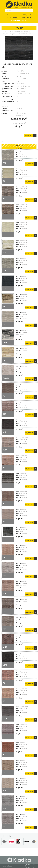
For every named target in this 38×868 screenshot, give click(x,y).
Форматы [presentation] (19, 146)
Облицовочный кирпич (8, 34)
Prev (4, 842)
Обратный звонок (19, 21)
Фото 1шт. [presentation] (19, 148)
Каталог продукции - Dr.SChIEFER (18, 32)
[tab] (19, 146)
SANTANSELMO (23, 74)
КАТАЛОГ (19, 28)
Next (34, 842)
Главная (4, 32)
